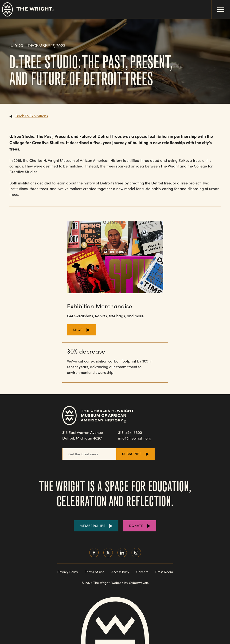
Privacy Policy (68, 572)
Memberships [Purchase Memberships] (93, 526)
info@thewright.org (135, 438)
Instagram (136, 553)
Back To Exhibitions (32, 116)
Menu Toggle (218, 6)
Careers (142, 572)
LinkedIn (122, 553)
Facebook (94, 553)
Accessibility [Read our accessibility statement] (120, 572)
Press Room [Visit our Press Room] (164, 572)
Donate (136, 526)
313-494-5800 (130, 432)
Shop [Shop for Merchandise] (78, 330)
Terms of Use (95, 572)
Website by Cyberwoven (130, 583)
